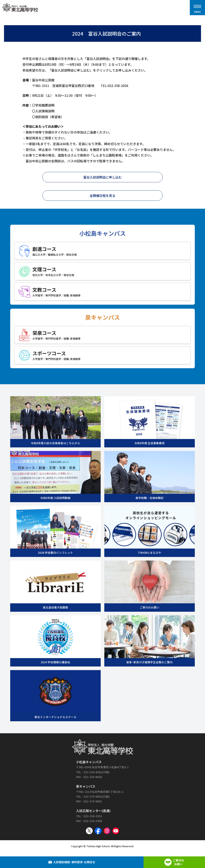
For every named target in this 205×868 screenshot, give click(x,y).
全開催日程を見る (102, 196)
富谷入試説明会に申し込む (102, 177)
